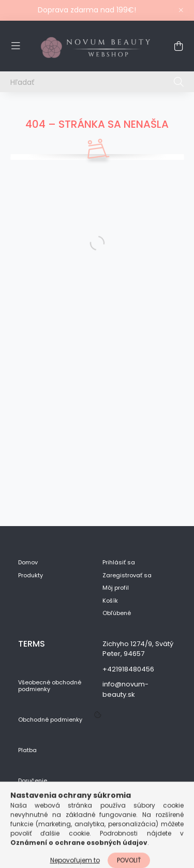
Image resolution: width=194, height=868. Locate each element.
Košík (110, 601)
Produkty (31, 575)
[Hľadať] (97, 82)
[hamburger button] (16, 46)
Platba (27, 750)
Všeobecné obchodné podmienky (50, 686)
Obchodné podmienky (50, 720)
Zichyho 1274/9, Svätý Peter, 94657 (138, 649)
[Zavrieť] (181, 10)
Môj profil (116, 588)
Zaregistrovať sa (127, 575)
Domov (28, 563)
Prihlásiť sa (119, 563)
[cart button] (178, 46)
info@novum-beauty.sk (125, 689)
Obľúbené (117, 613)
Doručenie (33, 781)
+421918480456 (128, 669)
